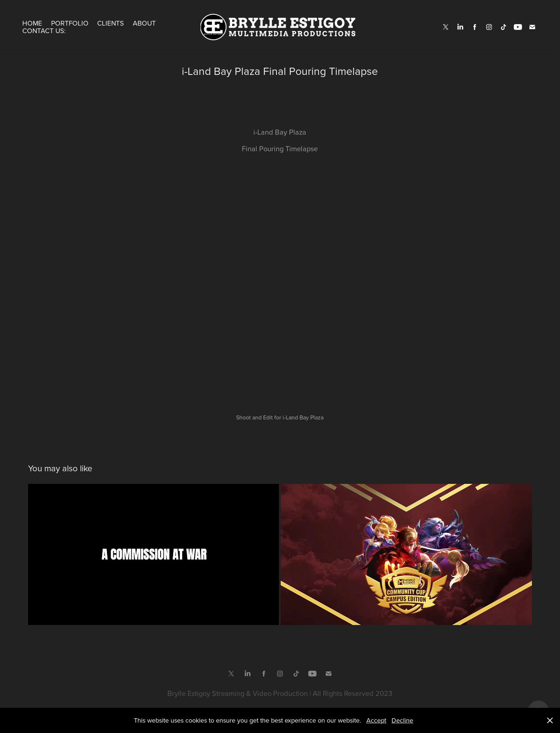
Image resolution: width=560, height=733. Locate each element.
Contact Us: (44, 30)
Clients (110, 23)
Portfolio (70, 23)
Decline (402, 720)
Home (32, 23)
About (144, 23)
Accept (376, 720)
